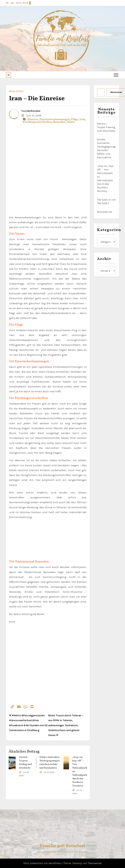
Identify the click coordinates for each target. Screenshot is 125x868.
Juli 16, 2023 (49, 772)
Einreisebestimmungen (55, 119)
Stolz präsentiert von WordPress (42, 863)
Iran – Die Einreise (37, 99)
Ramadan (59, 122)
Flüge (75, 119)
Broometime (105, 212)
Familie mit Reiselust (62, 846)
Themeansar (95, 863)
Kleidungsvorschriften (37, 122)
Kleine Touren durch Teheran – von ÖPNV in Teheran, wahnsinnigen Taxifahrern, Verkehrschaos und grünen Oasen (66, 725)
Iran (82, 119)
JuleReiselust (33, 111)
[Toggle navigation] (116, 75)
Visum (71, 122)
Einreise (33, 119)
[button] (8, 75)
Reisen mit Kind (16, 91)
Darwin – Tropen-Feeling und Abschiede (106, 127)
